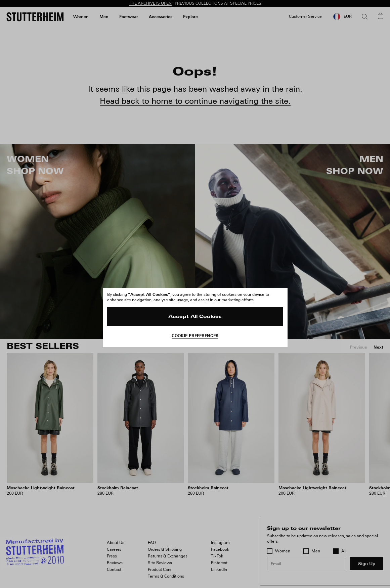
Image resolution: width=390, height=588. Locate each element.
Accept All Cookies (195, 317)
